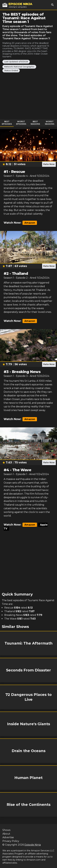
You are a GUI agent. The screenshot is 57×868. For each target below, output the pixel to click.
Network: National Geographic (19, 67)
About (6, 834)
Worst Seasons (50, 123)
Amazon (30, 223)
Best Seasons (35, 123)
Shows (6, 830)
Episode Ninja (33, 845)
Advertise (8, 837)
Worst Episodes (21, 123)
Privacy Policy (11, 841)
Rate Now (49, 164)
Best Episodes (7, 123)
